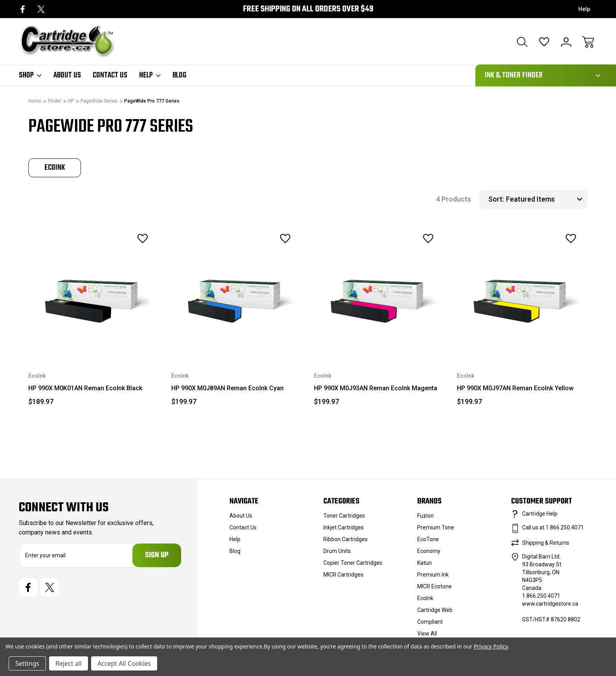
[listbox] (546, 199)
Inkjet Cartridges (344, 527)
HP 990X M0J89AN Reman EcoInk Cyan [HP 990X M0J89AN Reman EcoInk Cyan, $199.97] (227, 388)
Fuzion (425, 516)
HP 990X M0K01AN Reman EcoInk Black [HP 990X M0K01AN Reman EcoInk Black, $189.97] (85, 388)
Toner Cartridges (344, 516)
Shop (30, 75)
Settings (27, 663)
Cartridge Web (435, 610)
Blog (179, 75)
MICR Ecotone (434, 586)
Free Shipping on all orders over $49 (308, 9)
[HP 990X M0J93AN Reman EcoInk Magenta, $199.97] (379, 291)
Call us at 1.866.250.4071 (553, 527)
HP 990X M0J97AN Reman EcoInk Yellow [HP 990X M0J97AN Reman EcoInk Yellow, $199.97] (515, 388)
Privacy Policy (491, 646)
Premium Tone (436, 527)
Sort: (496, 199)
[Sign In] (566, 42)
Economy (429, 551)
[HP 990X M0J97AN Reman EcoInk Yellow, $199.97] (522, 291)
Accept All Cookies (124, 663)
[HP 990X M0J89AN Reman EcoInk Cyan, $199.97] (237, 291)
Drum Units (337, 551)
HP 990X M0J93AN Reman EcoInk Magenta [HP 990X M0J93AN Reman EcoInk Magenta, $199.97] (376, 388)
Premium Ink (433, 575)
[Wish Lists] (544, 42)
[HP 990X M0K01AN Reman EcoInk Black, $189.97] (94, 291)
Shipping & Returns (546, 543)
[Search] (522, 42)
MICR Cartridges (343, 575)
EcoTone (428, 539)
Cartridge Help (540, 514)
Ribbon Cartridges (346, 539)
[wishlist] (132, 239)
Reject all (69, 663)
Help (584, 9)
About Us (67, 75)
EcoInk (425, 598)
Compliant (430, 622)
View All (427, 634)
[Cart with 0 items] (588, 42)
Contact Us (110, 75)
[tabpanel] (55, 168)
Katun (424, 563)
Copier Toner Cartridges (353, 563)
